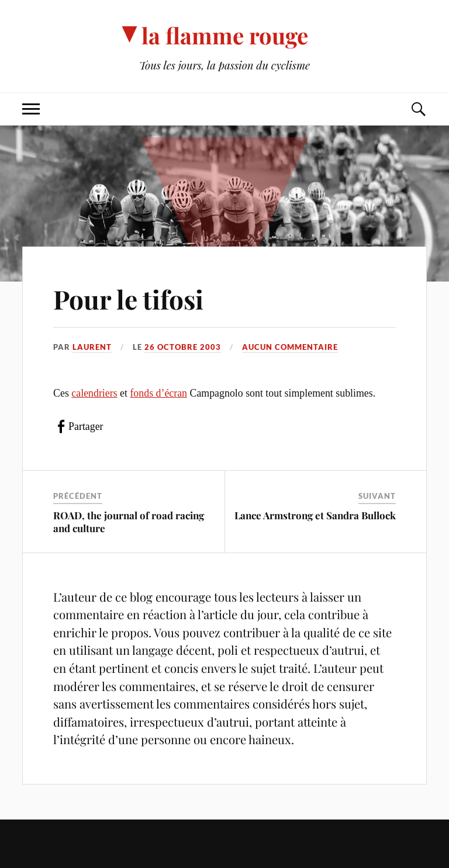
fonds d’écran (158, 393)
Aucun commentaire (290, 347)
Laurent (92, 347)
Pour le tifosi (128, 299)
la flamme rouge (225, 35)
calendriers (94, 393)
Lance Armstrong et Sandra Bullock (315, 515)
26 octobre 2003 (183, 347)
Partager (86, 426)
